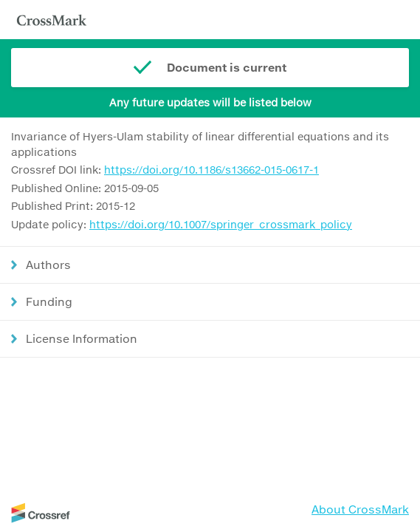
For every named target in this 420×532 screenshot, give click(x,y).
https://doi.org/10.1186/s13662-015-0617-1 (211, 170)
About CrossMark (360, 509)
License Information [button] (82, 338)
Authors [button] (48, 265)
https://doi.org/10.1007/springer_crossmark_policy (221, 224)
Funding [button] (49, 301)
